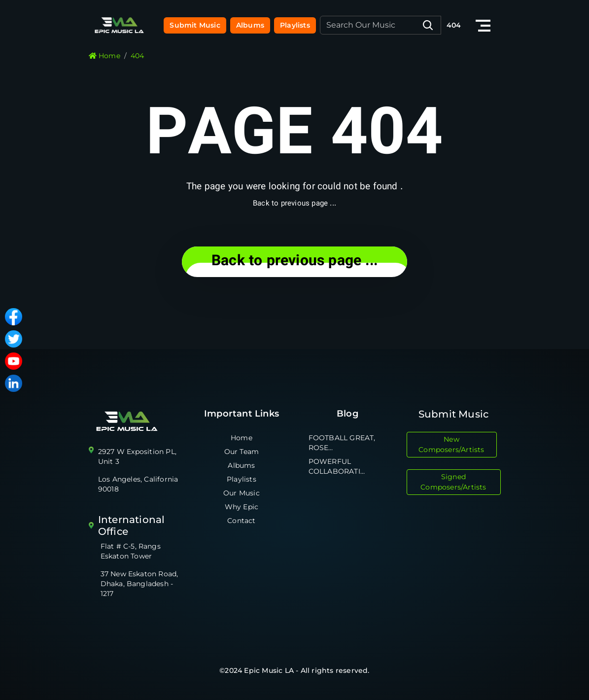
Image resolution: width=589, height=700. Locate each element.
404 (454, 25)
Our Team (242, 452)
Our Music (242, 493)
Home (242, 438)
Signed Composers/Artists (453, 482)
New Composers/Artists (451, 444)
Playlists (295, 25)
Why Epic (242, 507)
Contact (241, 521)
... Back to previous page (294, 262)
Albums (250, 25)
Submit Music (195, 25)
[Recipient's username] (381, 25)
